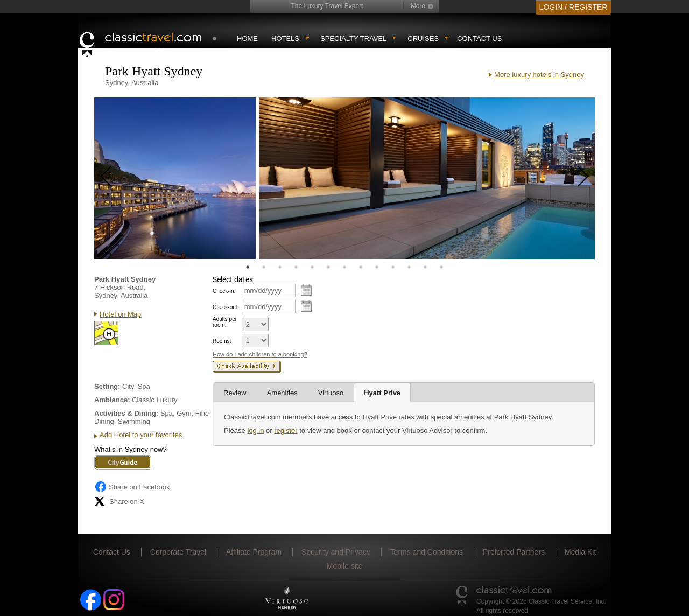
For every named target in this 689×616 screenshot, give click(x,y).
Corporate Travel (178, 552)
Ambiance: (112, 400)
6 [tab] (328, 267)
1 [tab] (248, 267)
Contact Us (479, 38)
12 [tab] (425, 267)
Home (247, 38)
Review (235, 393)
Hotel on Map (120, 314)
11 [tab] (409, 267)
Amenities (282, 393)
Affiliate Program (254, 552)
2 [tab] (264, 267)
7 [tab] (344, 267)
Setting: (107, 386)
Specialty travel (353, 38)
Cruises (423, 38)
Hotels (285, 38)
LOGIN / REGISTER (574, 7)
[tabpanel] (175, 178)
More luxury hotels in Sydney (539, 75)
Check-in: (224, 291)
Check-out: (226, 307)
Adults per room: (225, 322)
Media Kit (580, 552)
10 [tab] (393, 267)
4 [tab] (296, 267)
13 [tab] (441, 267)
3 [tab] (280, 267)
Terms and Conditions (427, 552)
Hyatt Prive (382, 393)
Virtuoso (331, 393)
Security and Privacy (336, 552)
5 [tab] (312, 267)
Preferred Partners (514, 552)
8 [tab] (361, 267)
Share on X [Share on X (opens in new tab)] (119, 501)
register (286, 430)
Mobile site (345, 566)
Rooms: (222, 341)
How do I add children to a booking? (260, 354)
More (418, 6)
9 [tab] (377, 267)
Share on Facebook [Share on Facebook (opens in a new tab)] (132, 487)
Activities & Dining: (126, 413)
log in (255, 430)
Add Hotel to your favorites (141, 435)
